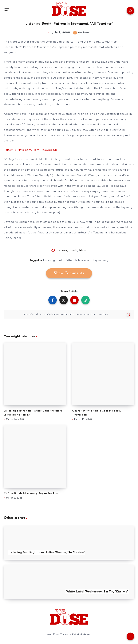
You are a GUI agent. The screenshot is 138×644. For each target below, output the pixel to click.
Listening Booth (67, 251)
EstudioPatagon (82, 634)
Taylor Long (101, 260)
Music (83, 251)
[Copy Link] (69, 314)
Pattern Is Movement (78, 260)
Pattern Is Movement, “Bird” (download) (30, 150)
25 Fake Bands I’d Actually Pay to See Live (31, 493)
